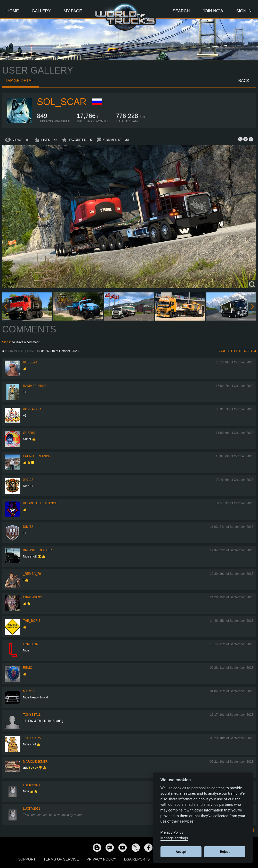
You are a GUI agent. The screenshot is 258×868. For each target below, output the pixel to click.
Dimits (28, 527)
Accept (181, 852)
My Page (73, 11)
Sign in (7, 342)
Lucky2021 (32, 785)
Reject (225, 852)
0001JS (28, 480)
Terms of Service (61, 859)
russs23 (30, 362)
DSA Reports (137, 859)
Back (244, 81)
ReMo (28, 668)
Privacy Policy (102, 859)
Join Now (213, 11)
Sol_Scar (62, 102)
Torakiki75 (32, 738)
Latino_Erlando (37, 456)
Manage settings (174, 838)
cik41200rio (33, 597)
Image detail (21, 81)
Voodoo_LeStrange (40, 503)
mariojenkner (35, 762)
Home (13, 11)
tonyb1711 (32, 715)
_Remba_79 (32, 574)
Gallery (41, 11)
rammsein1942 (35, 386)
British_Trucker (37, 550)
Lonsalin (31, 644)
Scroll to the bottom (237, 351)
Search (181, 11)
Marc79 (29, 691)
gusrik (29, 433)
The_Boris (32, 621)
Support (27, 859)
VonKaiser (32, 409)
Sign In (244, 11)
